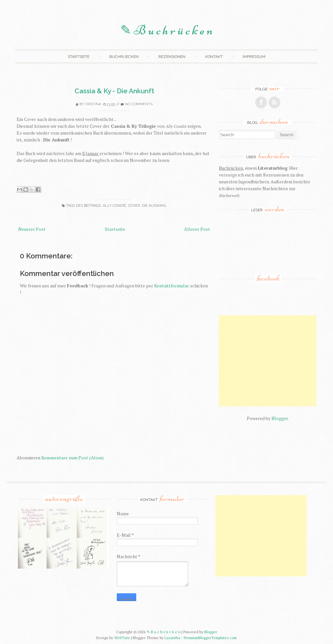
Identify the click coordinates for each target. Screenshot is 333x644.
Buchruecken (124, 57)
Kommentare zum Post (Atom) (73, 458)
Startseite (79, 57)
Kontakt (214, 57)
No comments (139, 104)
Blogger (280, 418)
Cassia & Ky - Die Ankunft (114, 91)
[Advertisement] (276, 361)
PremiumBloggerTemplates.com (210, 638)
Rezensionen (172, 57)
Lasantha (172, 638)
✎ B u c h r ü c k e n (166, 30)
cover (134, 206)
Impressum (254, 57)
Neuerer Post (32, 229)
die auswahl (154, 206)
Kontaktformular (172, 286)
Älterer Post (197, 229)
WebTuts (122, 638)
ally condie (114, 206)
